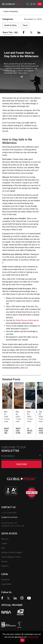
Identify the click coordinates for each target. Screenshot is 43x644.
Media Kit (5, 559)
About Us (5, 532)
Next (37, 408)
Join (40, 4)
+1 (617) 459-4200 (9, 505)
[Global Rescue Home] (15, 4)
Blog (3, 541)
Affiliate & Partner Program (12, 545)
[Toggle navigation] (3, 4)
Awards (4, 554)
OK (22, 640)
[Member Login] (31, 4)
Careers (4, 536)
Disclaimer (5, 572)
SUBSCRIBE (21, 457)
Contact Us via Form (9, 510)
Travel (25, 25)
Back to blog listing (10, 11)
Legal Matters (7, 577)
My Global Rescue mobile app (25, 320)
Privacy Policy (33, 637)
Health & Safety (10, 25)
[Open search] (28, 4)
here (26, 368)
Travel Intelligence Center (11, 550)
